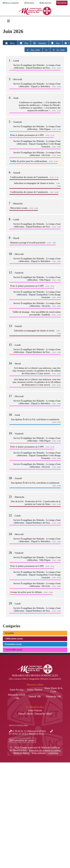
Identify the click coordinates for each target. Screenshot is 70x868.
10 (17, 254)
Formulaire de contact (22, 740)
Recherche (45, 3)
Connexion (53, 753)
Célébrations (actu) (14, 639)
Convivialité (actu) (13, 650)
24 (17, 534)
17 (17, 396)
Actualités (9, 633)
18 (15, 415)
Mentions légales (21, 753)
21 (17, 497)
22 (15, 515)
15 (15, 345)
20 (16, 478)
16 (15, 363)
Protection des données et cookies (45, 750)
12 (16, 272)
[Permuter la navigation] (8, 21)
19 (16, 433)
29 (15, 603)
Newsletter (62, 3)
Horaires (29, 3)
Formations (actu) (13, 644)
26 (16, 553)
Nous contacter (11, 3)
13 (16, 326)
